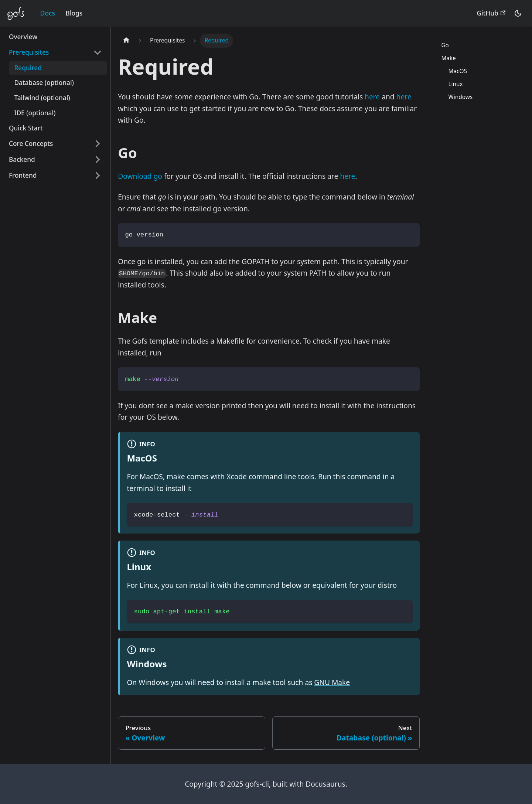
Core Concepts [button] (31, 144)
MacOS (458, 71)
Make (448, 58)
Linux (456, 84)
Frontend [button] (23, 175)
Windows (461, 97)
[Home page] (126, 41)
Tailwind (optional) (42, 98)
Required (28, 68)
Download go (140, 176)
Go (445, 45)
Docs (48, 13)
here (372, 97)
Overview (23, 37)
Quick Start (26, 128)
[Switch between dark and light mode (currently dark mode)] (518, 13)
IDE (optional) (35, 113)
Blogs (74, 13)
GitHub (491, 13)
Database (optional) (44, 83)
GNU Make (332, 682)
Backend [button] (22, 159)
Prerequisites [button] (29, 52)
